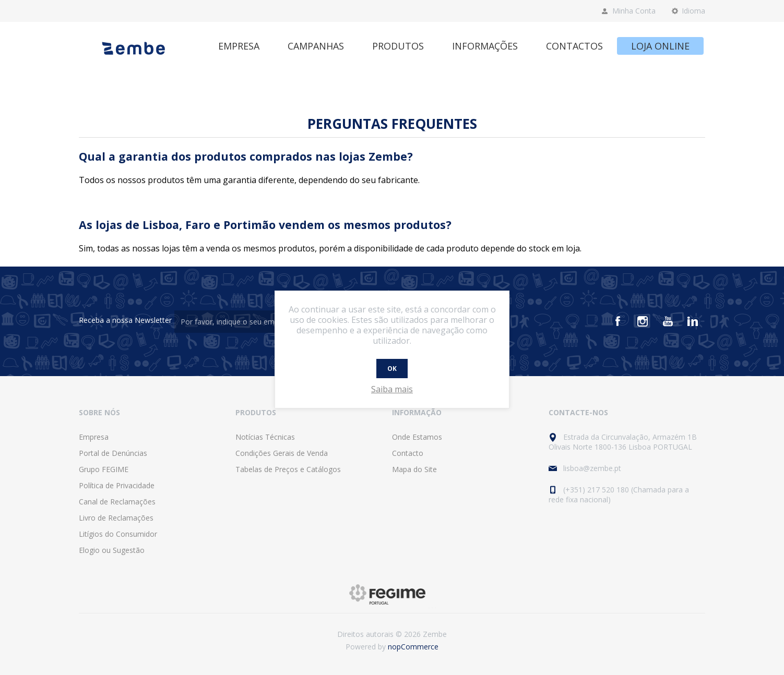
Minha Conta (634, 11)
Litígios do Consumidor (118, 534)
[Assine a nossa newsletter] (232, 322)
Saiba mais (392, 389)
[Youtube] (668, 321)
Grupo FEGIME (104, 469)
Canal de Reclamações (117, 502)
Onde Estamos (417, 437)
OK (392, 369)
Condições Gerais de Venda (282, 453)
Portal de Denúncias (113, 453)
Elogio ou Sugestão (112, 550)
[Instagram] (643, 321)
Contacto (408, 453)
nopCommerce (413, 647)
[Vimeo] (693, 321)
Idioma (693, 11)
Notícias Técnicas (265, 437)
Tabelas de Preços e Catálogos (288, 469)
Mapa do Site (414, 469)
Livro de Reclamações (116, 518)
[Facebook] (617, 321)
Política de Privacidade (117, 485)
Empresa (94, 437)
